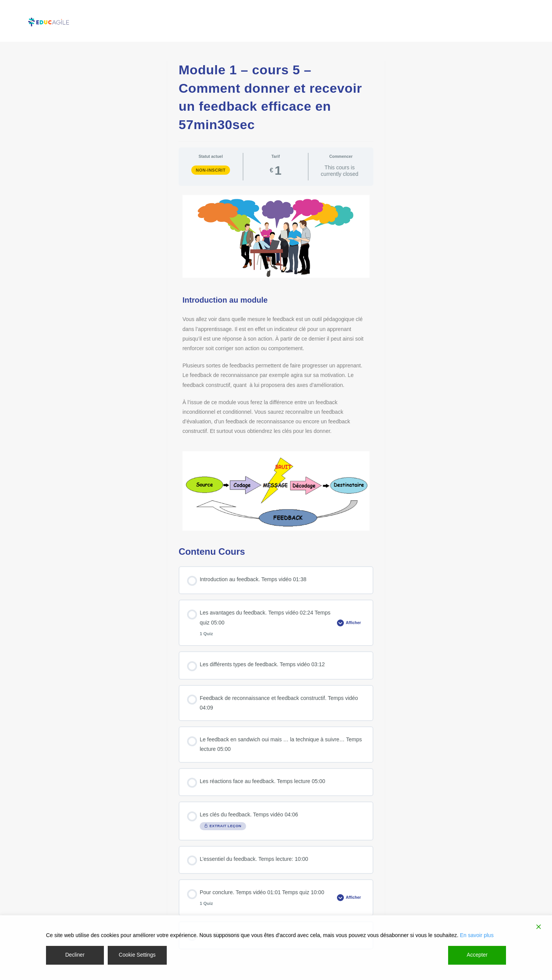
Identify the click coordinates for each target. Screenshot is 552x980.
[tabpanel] (276, 363)
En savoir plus (477, 935)
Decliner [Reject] (75, 955)
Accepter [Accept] (477, 955)
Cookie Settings (137, 955)
